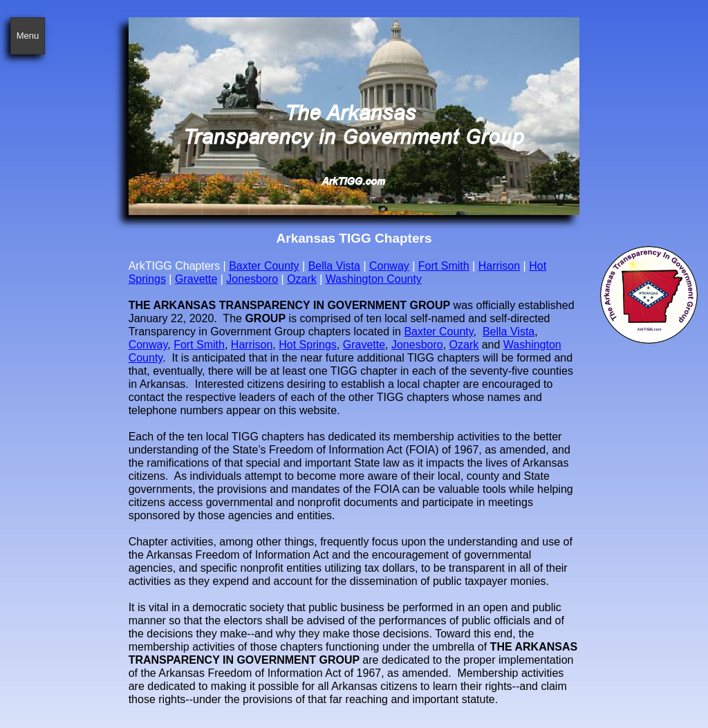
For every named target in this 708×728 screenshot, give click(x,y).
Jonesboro (252, 279)
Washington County (374, 279)
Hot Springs (308, 345)
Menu (28, 36)
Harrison (499, 266)
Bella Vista (334, 266)
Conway (389, 266)
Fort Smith (444, 266)
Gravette (196, 279)
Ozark (302, 279)
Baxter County (264, 266)
